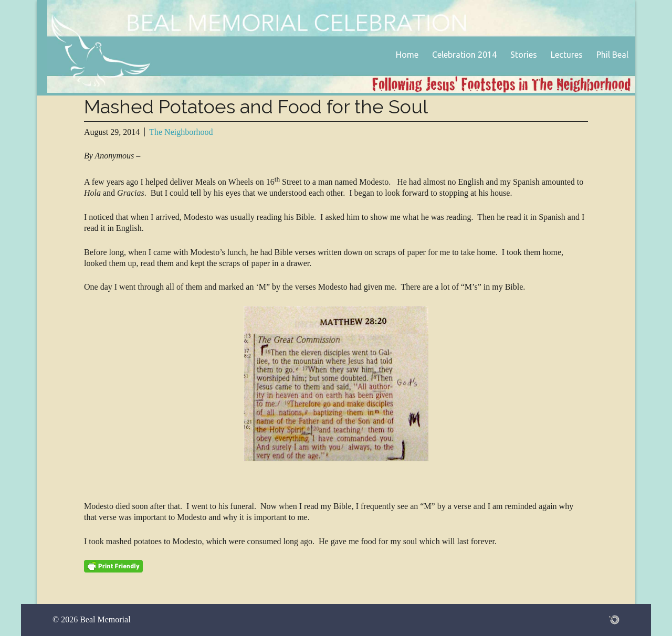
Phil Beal (612, 55)
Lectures (567, 55)
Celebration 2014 (464, 55)
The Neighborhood (181, 132)
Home (407, 55)
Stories (524, 55)
